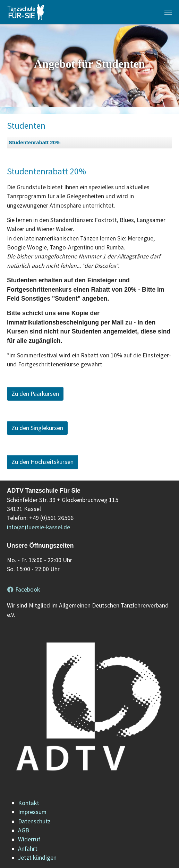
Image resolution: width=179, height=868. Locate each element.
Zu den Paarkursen (35, 394)
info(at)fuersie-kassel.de (39, 527)
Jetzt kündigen (37, 858)
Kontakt (29, 803)
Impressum (32, 812)
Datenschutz (34, 821)
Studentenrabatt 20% (35, 142)
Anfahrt (28, 849)
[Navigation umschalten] (168, 12)
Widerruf (29, 839)
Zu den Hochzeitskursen (42, 462)
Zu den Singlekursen (37, 428)
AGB (24, 830)
